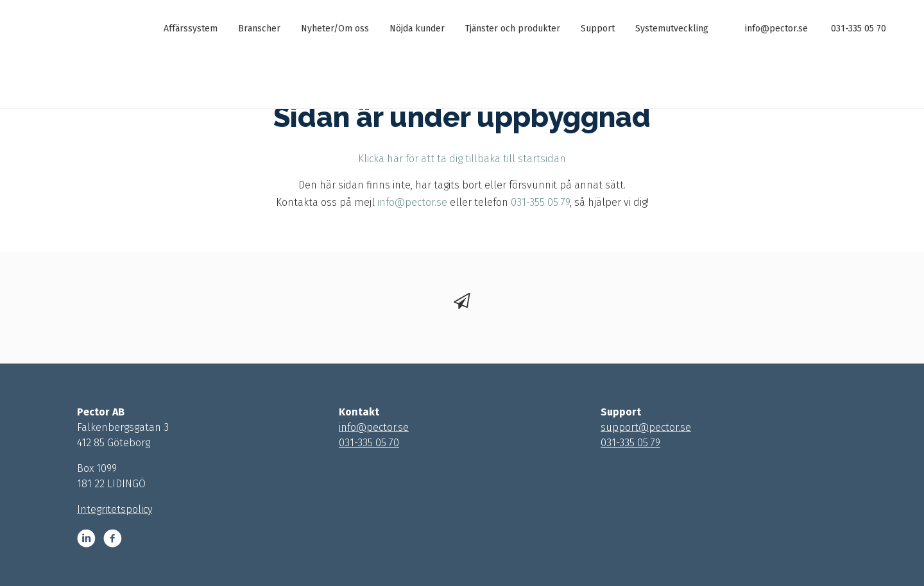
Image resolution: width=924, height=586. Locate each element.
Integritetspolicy (115, 509)
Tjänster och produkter (513, 29)
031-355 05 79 (540, 202)
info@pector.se (776, 29)
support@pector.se (646, 427)
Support (598, 29)
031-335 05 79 (630, 443)
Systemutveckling (672, 29)
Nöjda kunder (417, 29)
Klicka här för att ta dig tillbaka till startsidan (462, 159)
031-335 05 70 (859, 29)
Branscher (259, 29)
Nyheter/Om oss (335, 29)
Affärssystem (191, 29)
